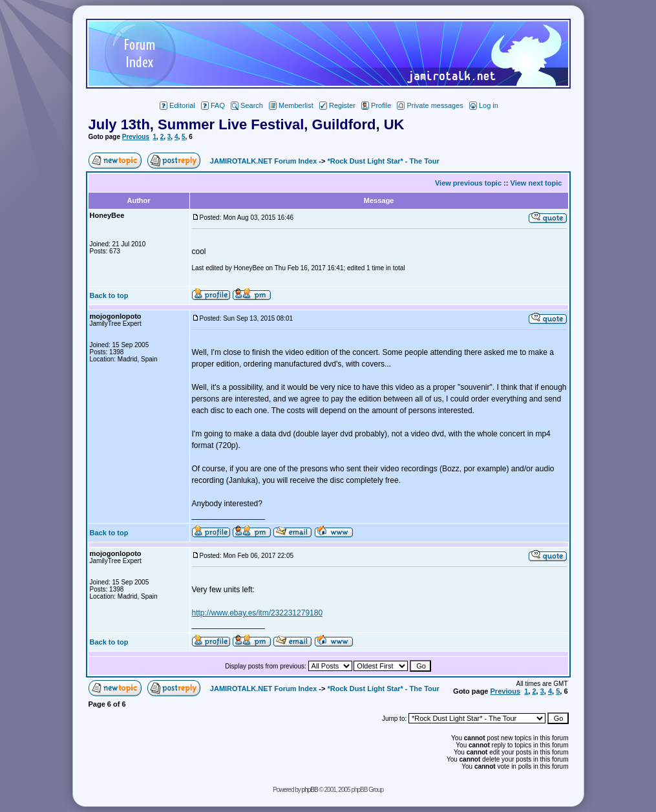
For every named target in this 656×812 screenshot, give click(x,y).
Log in (484, 105)
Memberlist (291, 105)
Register (337, 105)
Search (247, 105)
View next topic (536, 183)
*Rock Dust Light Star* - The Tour (383, 161)
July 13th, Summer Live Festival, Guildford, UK (247, 124)
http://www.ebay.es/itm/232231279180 (258, 613)
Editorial (177, 105)
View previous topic (468, 183)
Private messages (430, 105)
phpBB (310, 790)
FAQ (213, 105)
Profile (376, 105)
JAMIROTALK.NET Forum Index (263, 161)
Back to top (109, 295)
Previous (136, 137)
